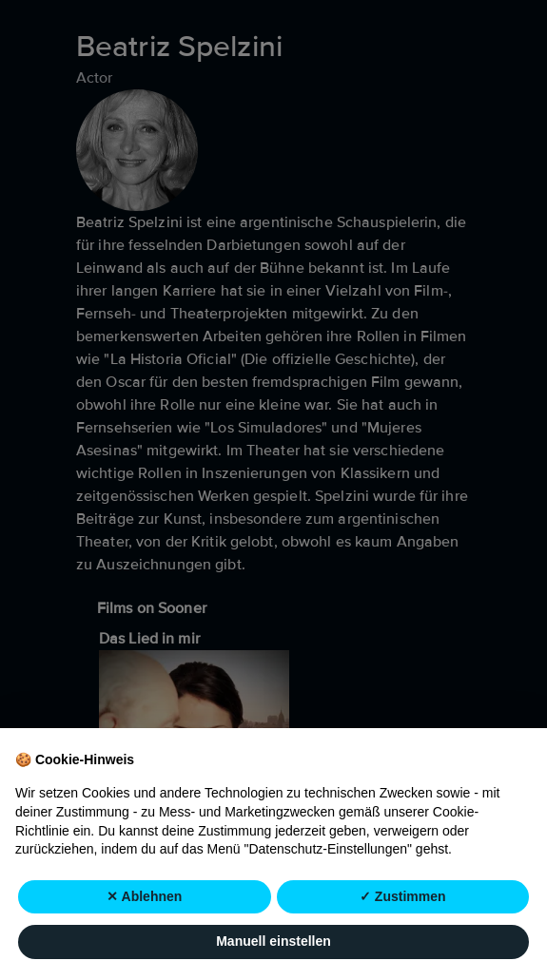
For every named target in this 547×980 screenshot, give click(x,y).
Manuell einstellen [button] (273, 942)
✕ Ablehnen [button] (144, 896)
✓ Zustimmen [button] (403, 896)
